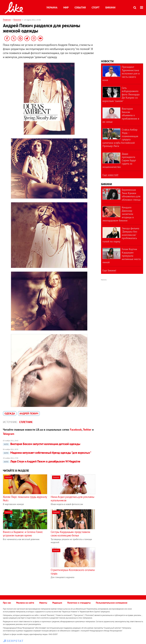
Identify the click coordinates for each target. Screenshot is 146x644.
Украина (52, 7)
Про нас (7, 603)
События (80, 7)
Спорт (96, 7)
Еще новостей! (110, 175)
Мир (66, 7)
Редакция (57, 603)
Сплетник (26, 422)
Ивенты (43, 603)
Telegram (9, 434)
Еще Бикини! (109, 270)
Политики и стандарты (79, 603)
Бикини (110, 7)
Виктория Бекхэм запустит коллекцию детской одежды (42, 444)
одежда (10, 413)
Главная (7, 20)
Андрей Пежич (29, 413)
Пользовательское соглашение (112, 603)
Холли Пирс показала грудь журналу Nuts (25, 499)
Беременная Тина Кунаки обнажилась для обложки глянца (131, 195)
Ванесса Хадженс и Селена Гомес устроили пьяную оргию (23, 534)
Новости (107, 61)
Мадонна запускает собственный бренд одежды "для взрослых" (47, 453)
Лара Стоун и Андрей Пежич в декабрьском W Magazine (42, 461)
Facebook (76, 430)
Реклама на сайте (25, 603)
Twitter (87, 430)
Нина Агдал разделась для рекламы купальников (72, 499)
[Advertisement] (27, 568)
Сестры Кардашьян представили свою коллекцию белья (70, 534)
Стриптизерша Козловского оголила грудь (73, 572)
